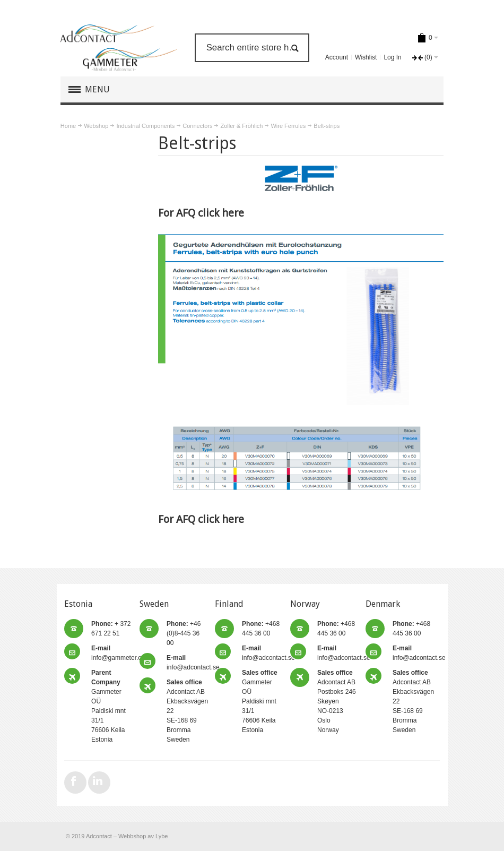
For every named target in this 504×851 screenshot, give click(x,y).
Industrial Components (145, 126)
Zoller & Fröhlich (241, 126)
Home (68, 126)
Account (337, 57)
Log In (392, 57)
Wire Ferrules (288, 126)
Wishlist (366, 57)
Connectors (197, 126)
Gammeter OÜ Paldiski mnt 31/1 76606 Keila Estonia (260, 701)
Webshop (96, 126)
